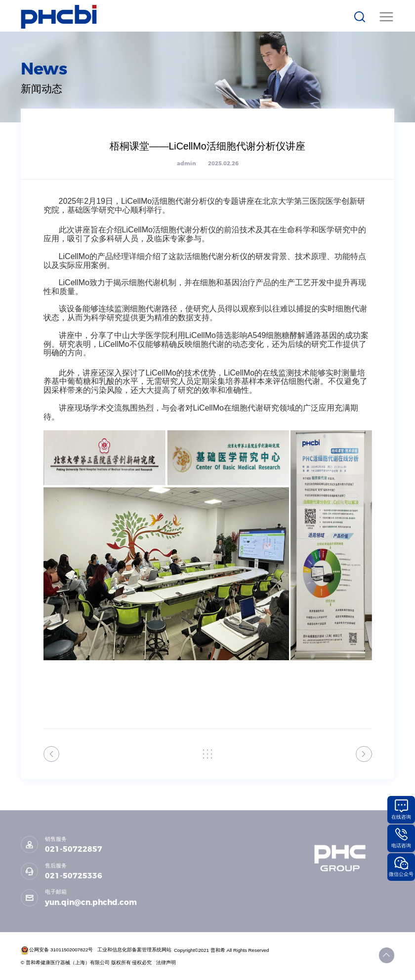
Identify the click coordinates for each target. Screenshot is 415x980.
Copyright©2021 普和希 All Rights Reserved (222, 950)
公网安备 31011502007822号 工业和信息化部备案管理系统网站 (97, 950)
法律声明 (167, 962)
